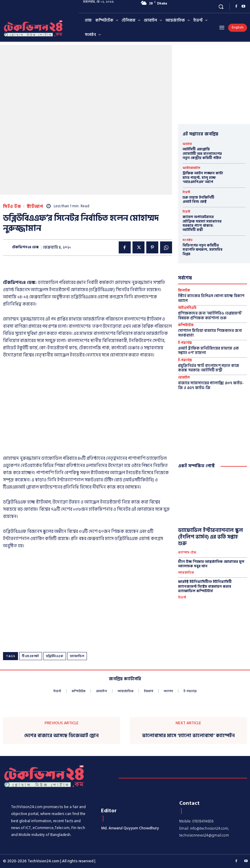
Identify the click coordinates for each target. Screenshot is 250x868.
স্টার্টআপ (35, 207)
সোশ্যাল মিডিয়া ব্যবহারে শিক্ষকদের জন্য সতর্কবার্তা (210, 333)
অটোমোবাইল (191, 168)
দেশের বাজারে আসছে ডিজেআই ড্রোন (61, 736)
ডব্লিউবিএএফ (55, 656)
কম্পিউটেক (186, 325)
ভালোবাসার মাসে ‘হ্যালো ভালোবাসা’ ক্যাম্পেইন (188, 736)
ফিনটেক (184, 291)
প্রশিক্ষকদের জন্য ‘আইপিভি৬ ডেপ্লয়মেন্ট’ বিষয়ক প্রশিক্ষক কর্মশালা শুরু (210, 316)
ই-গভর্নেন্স (185, 343)
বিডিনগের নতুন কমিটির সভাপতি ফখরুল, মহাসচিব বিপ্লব (202, 250)
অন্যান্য (187, 144)
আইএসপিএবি (187, 308)
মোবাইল (184, 378)
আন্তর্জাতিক (186, 573)
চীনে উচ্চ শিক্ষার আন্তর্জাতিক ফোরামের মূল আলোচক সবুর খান (211, 564)
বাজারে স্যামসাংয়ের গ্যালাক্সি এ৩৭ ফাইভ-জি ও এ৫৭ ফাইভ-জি (211, 385)
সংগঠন (188, 240)
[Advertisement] (88, 409)
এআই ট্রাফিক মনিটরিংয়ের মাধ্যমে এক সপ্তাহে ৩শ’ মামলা (208, 351)
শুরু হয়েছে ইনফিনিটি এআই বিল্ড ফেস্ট (198, 200)
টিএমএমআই (31, 656)
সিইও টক (12, 207)
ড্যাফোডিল (77, 656)
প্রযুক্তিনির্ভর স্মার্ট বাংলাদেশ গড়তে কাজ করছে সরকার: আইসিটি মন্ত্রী (209, 368)
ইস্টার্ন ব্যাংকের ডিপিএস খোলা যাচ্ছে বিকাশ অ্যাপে (211, 298)
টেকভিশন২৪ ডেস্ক (25, 247)
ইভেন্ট (186, 192)
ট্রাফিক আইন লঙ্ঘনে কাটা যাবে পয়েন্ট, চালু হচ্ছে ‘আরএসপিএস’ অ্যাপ (203, 178)
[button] (221, 6)
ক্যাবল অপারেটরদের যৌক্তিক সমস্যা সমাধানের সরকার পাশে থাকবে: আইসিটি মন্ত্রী (202, 223)
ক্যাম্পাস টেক (187, 553)
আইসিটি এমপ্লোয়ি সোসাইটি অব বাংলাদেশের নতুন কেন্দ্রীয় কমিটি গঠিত (202, 154)
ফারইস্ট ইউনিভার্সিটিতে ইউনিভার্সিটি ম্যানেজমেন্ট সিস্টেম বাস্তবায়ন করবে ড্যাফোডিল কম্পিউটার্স (205, 586)
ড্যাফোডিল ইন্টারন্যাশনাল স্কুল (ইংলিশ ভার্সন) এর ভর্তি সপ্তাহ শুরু (211, 537)
